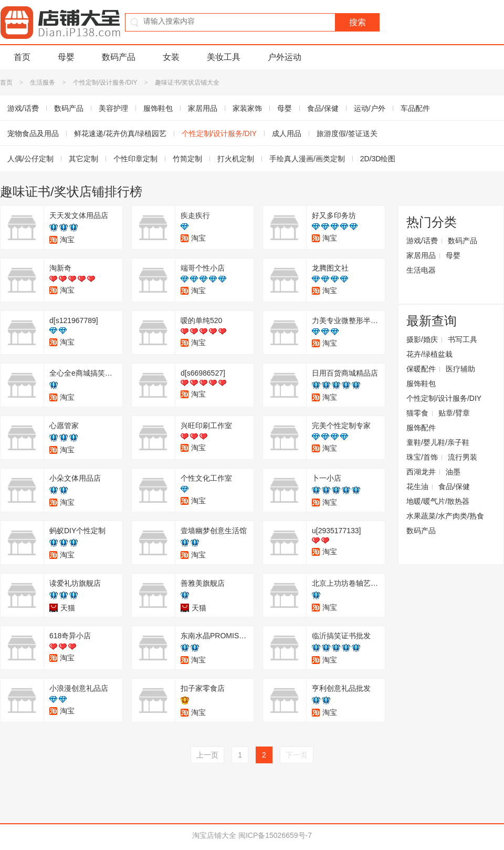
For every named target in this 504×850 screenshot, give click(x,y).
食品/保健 (323, 108)
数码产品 (119, 57)
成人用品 (287, 133)
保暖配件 (421, 369)
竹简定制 (187, 159)
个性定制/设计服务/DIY (105, 82)
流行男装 (463, 457)
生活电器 (421, 270)
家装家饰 (247, 108)
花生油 (417, 486)
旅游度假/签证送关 (347, 133)
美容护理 (113, 108)
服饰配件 (421, 428)
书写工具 (463, 339)
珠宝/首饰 (422, 457)
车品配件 (415, 108)
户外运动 (285, 57)
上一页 (207, 755)
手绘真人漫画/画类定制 (307, 159)
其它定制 (83, 159)
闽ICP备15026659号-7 (275, 835)
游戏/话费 (422, 241)
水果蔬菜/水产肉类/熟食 (445, 516)
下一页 (297, 755)
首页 (22, 57)
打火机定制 (236, 159)
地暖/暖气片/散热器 (438, 501)
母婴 (66, 57)
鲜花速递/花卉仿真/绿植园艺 (120, 133)
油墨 (453, 472)
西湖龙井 (421, 472)
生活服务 (43, 82)
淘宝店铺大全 (214, 835)
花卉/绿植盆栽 (429, 354)
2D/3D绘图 (378, 159)
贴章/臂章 (454, 413)
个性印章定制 (135, 159)
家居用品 (203, 108)
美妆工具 (224, 57)
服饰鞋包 (158, 108)
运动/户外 (370, 108)
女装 (171, 57)
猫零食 (417, 413)
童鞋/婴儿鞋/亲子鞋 (438, 442)
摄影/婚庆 (422, 339)
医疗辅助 (460, 369)
